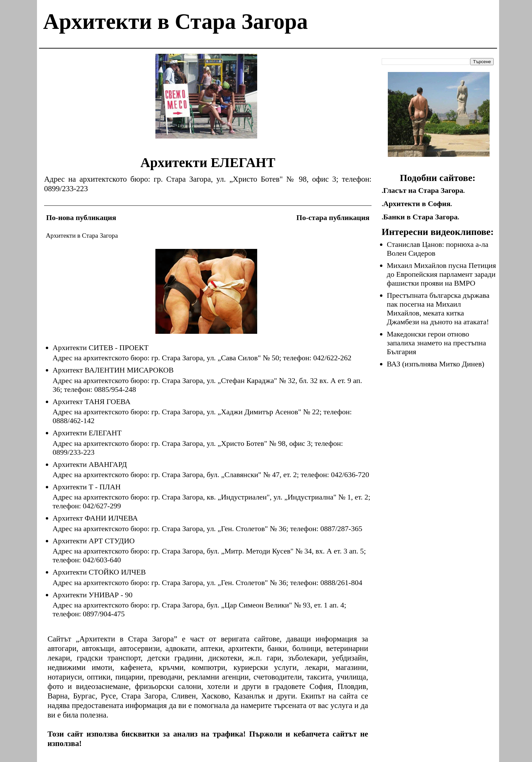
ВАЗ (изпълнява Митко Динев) (435, 364)
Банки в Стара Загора (421, 217)
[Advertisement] (206, 101)
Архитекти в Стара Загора (175, 21)
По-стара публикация (333, 217)
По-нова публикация (81, 217)
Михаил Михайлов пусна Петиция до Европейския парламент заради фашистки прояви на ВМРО (441, 274)
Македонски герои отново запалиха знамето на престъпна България (436, 343)
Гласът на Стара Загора (423, 190)
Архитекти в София (417, 204)
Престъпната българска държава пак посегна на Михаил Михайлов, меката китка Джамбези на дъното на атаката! (438, 309)
